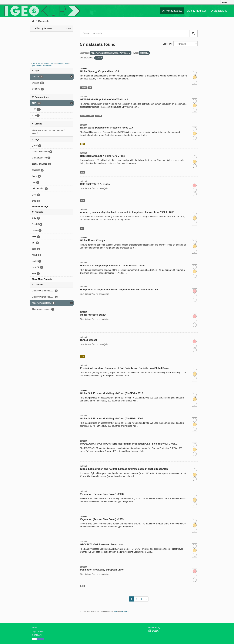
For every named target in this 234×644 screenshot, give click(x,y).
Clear (69, 28)
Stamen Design (49, 63)
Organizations (219, 11)
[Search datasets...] (135, 33)
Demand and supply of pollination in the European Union (112, 266)
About (35, 628)
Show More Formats (42, 279)
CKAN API (37, 635)
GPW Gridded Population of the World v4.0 (104, 100)
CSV (83, 144)
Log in (225, 2)
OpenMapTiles (62, 63)
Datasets (44, 21)
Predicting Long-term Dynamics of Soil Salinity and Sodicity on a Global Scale (124, 368)
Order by (167, 44)
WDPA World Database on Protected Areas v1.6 (107, 128)
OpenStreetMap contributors (41, 66)
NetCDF (84, 116)
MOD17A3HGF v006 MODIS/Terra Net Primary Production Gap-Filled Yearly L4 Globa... (129, 444)
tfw (90, 88)
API (115, 611)
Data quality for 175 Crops (95, 184)
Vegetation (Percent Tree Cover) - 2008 (102, 494)
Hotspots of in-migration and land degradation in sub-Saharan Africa (119, 290)
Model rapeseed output (93, 315)
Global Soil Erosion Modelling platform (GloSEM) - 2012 (112, 393)
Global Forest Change (93, 240)
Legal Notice (38, 631)
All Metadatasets (172, 11)
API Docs (125, 611)
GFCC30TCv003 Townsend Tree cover (102, 544)
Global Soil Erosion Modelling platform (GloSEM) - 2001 (112, 419)
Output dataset (89, 340)
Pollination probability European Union (102, 570)
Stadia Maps (37, 63)
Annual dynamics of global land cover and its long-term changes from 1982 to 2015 (127, 212)
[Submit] (194, 33)
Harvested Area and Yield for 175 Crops (102, 156)
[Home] (33, 21)
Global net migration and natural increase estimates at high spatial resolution (124, 469)
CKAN (153, 631)
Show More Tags (40, 206)
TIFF (83, 172)
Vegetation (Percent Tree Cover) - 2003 (102, 519)
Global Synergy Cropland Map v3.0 (100, 71)
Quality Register (196, 11)
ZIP (82, 229)
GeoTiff (84, 88)
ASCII (91, 116)
